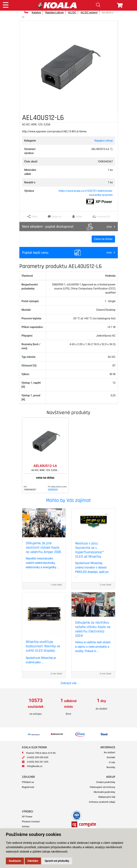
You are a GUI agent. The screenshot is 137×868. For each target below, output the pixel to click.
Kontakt (111, 757)
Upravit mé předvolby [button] (57, 861)
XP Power (27, 817)
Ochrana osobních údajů (102, 802)
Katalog (36, 12)
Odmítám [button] (33, 861)
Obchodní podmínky (104, 792)
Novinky (111, 767)
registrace (53, 489)
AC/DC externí (89, 12)
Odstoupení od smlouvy (102, 787)
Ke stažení (109, 752)
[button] (32, 216)
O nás (112, 762)
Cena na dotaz (103, 239)
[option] (36, 707)
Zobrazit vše (68, 683)
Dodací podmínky (106, 782)
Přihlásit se (28, 782)
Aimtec (26, 826)
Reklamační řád (107, 797)
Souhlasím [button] (15, 861)
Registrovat (28, 787)
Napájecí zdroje (55, 12)
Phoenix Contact (31, 822)
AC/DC (72, 12)
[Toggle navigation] (6, 4)
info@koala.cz (35, 766)
